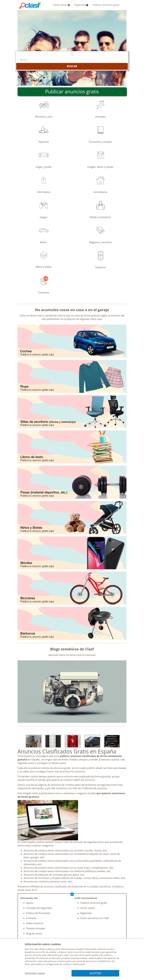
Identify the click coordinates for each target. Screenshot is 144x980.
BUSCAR (72, 66)
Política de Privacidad (38, 913)
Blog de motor (34, 934)
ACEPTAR (95, 973)
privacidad (30, 958)
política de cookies (102, 955)
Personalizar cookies (35, 973)
